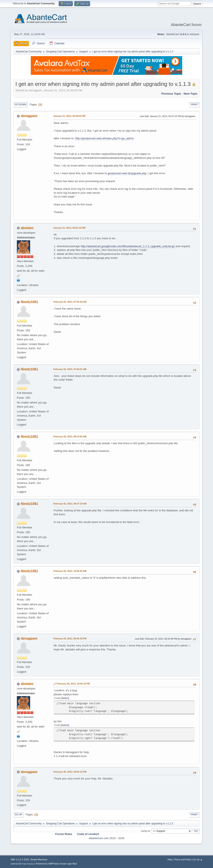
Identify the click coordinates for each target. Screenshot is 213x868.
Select (65, 698)
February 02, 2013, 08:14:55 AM (70, 436)
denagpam (29, 116)
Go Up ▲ (198, 859)
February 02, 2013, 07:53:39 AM (70, 302)
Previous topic (171, 94)
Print (194, 105)
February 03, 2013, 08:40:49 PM (70, 639)
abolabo (27, 228)
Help (170, 859)
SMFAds (14, 864)
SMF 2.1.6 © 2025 (20, 859)
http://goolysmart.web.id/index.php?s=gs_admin (104, 138)
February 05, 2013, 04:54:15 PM (70, 772)
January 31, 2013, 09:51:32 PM (69, 228)
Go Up (18, 815)
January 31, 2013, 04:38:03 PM (69, 116)
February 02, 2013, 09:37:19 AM (70, 504)
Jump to (146, 831)
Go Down (20, 105)
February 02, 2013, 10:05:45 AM (70, 571)
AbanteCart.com (99, 838)
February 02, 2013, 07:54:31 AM (70, 369)
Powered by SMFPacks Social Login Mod (56, 864)
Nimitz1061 (30, 302)
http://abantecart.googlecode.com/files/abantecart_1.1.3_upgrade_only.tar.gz (128, 246)
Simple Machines (39, 859)
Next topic (191, 94)
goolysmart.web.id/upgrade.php (127, 173)
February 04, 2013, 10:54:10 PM (73, 684)
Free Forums (28, 864)
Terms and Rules (183, 859)
